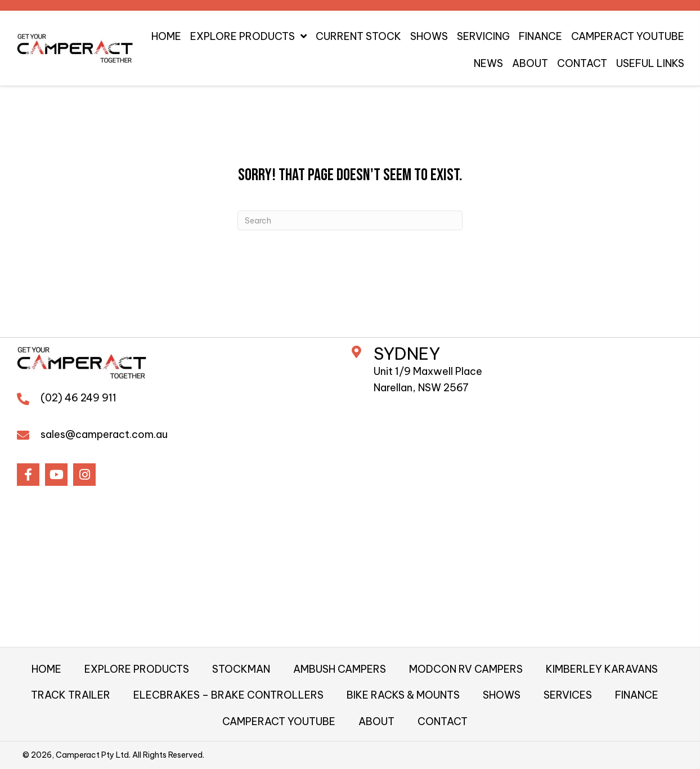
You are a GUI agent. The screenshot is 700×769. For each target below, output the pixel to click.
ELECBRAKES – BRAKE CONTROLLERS (228, 695)
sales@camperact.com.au (104, 434)
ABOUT (376, 721)
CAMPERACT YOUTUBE (279, 721)
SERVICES (568, 695)
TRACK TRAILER (71, 695)
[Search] (350, 220)
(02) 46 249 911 (78, 398)
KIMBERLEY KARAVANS (602, 669)
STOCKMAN (241, 669)
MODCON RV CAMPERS (466, 669)
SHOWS (502, 695)
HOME (46, 669)
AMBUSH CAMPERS (340, 669)
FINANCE (637, 695)
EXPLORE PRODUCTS (137, 669)
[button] (28, 475)
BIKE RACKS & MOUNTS (403, 695)
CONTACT (443, 721)
